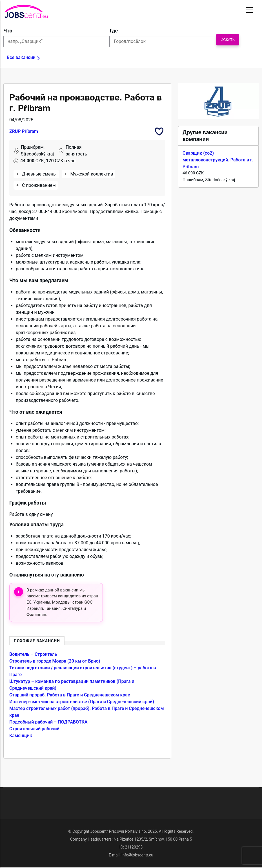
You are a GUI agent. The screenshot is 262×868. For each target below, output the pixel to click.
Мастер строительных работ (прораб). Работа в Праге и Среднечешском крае (87, 712)
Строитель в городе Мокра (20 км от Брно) (55, 661)
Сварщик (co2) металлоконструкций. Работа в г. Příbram (218, 160)
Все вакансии (21, 57)
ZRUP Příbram (24, 131)
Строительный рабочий (34, 729)
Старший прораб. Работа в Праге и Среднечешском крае (70, 695)
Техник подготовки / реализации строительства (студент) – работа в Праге (83, 671)
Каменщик (21, 736)
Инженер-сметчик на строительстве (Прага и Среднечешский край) (82, 702)
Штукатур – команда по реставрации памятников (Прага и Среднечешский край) (72, 685)
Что (8, 31)
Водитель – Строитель (33, 654)
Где (114, 31)
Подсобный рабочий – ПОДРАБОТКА (48, 722)
